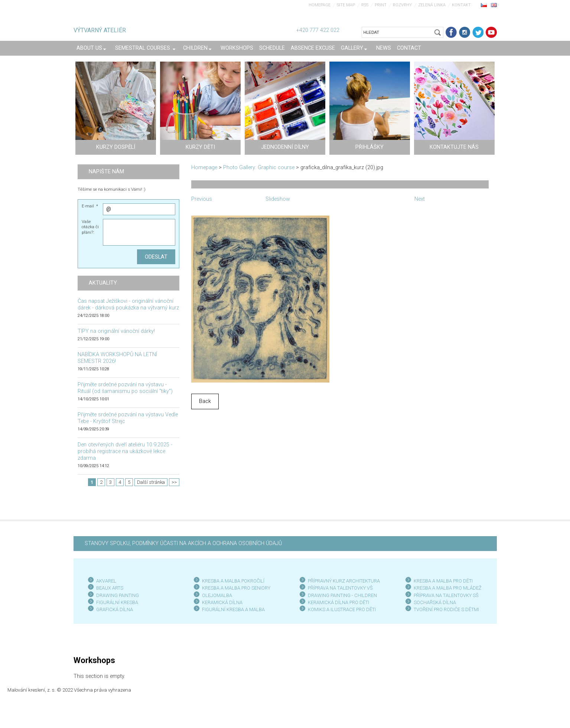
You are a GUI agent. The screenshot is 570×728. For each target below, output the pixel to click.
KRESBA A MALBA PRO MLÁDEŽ (448, 588)
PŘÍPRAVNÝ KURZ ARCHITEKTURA (344, 581)
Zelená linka (432, 5)
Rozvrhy (402, 5)
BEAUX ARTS (110, 588)
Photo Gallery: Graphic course (259, 168)
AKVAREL (106, 581)
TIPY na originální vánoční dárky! (116, 331)
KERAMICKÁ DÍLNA (222, 602)
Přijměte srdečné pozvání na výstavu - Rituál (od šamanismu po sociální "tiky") (125, 388)
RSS (365, 5)
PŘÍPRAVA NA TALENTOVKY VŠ (340, 588)
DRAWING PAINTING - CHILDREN (342, 595)
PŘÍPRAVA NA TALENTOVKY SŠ (446, 595)
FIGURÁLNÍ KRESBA (117, 602)
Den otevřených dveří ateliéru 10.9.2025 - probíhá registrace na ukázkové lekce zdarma (125, 451)
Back (205, 401)
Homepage (320, 5)
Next (420, 199)
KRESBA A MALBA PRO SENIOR (235, 588)
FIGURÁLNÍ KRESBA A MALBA (233, 609)
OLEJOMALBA (217, 595)
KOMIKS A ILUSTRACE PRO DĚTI (342, 609)
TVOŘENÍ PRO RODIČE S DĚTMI (446, 609)
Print (381, 5)
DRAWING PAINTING (118, 595)
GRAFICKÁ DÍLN (113, 609)
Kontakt (461, 5)
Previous (202, 199)
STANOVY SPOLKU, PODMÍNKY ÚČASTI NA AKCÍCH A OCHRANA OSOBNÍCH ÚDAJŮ (183, 543)
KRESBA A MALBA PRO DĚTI (443, 581)
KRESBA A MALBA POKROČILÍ (233, 581)
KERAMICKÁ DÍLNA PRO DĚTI (338, 602)
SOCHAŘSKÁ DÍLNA (435, 602)
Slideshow (278, 199)
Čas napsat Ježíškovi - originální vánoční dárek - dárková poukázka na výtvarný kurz (128, 304)
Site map (346, 5)
